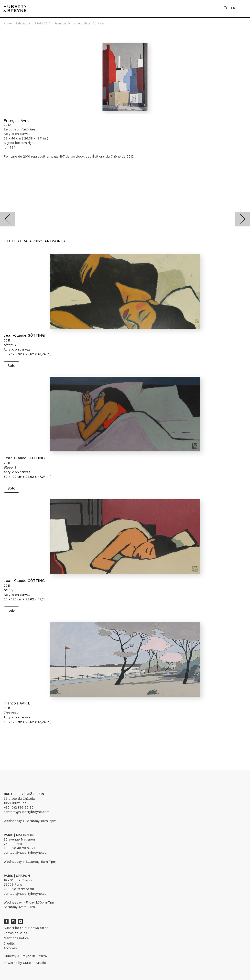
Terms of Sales (15, 933)
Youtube (20, 922)
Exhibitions (23, 24)
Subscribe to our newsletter (26, 928)
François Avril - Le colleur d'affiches (80, 24)
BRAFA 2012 (43, 24)
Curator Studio (34, 963)
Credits (9, 943)
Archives (10, 948)
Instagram (13, 922)
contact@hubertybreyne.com (27, 812)
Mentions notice (16, 938)
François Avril (16, 121)
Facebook (6, 922)
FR (233, 8)
